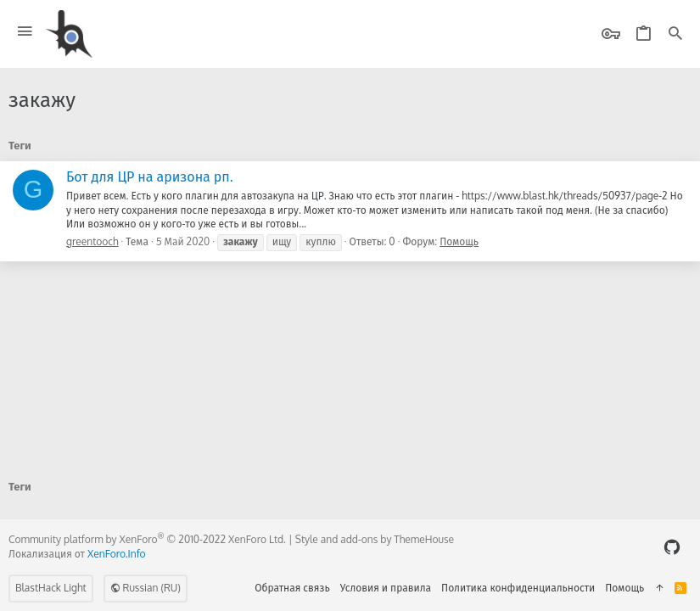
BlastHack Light (51, 588)
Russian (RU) (146, 588)
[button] (25, 32)
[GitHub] (672, 547)
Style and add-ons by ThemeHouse (375, 539)
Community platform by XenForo (147, 539)
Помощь (459, 241)
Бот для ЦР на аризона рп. (150, 177)
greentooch (92, 241)
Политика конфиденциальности (518, 588)
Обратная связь (292, 588)
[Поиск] (675, 34)
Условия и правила (386, 588)
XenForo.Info (117, 554)
